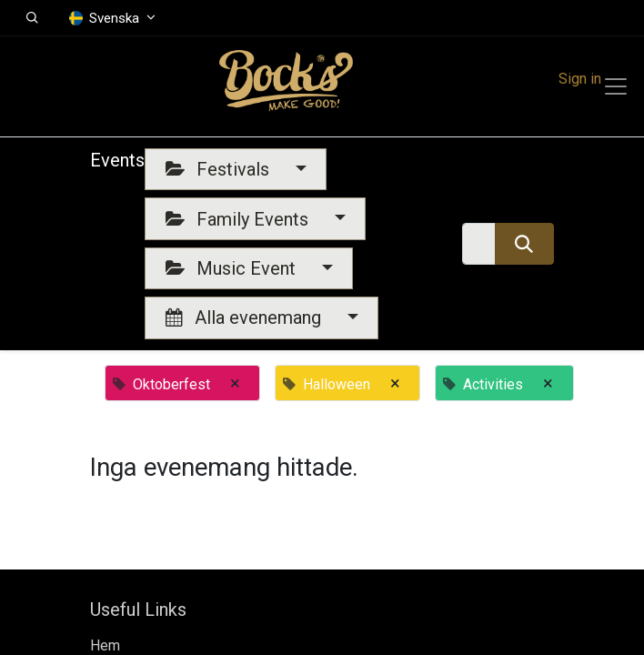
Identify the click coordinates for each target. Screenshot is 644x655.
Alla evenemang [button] (246, 317)
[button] (32, 18)
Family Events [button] (239, 219)
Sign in (580, 79)
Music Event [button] (233, 268)
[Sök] (524, 244)
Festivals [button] (220, 169)
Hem (105, 645)
